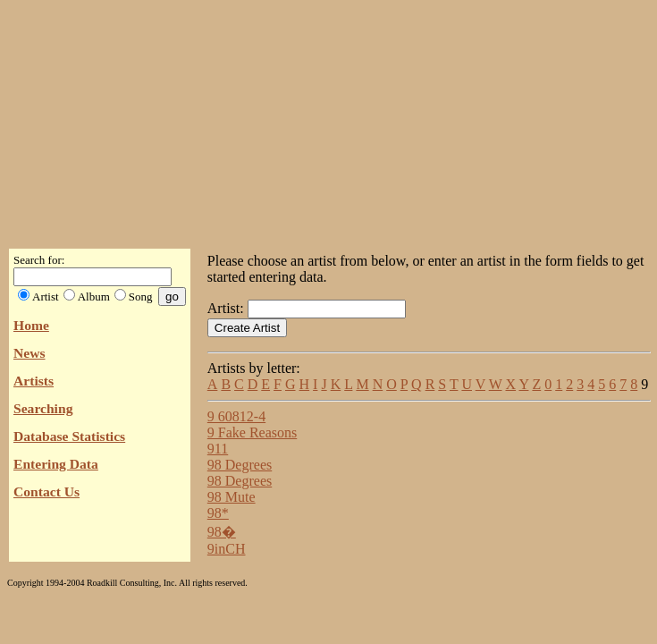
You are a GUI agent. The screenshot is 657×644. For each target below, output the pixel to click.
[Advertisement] (329, 119)
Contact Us (46, 491)
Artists (34, 381)
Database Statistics (69, 436)
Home (31, 325)
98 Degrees (240, 465)
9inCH (227, 549)
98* (218, 513)
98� (222, 532)
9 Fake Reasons (252, 432)
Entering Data (56, 464)
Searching (43, 408)
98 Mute (232, 497)
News (29, 353)
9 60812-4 (236, 416)
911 (218, 449)
